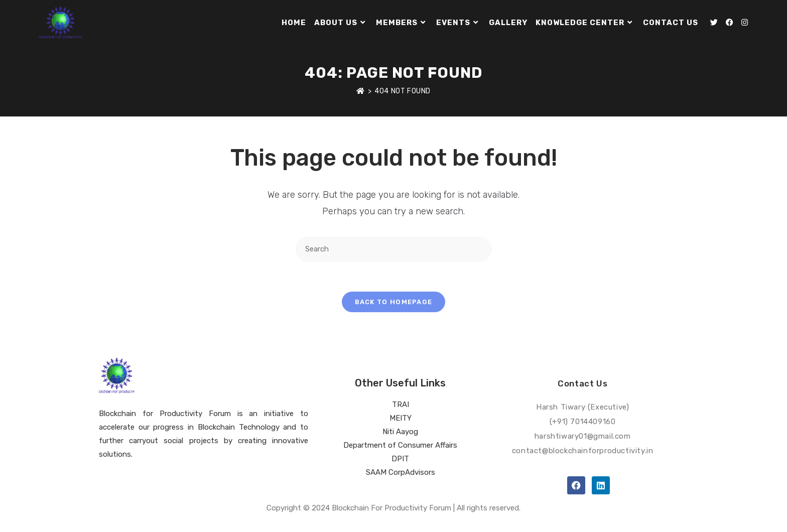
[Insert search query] (393, 249)
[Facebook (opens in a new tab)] (730, 23)
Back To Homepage (394, 302)
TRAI (401, 405)
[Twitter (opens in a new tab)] (714, 23)
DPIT (400, 459)
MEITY (401, 418)
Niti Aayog (400, 432)
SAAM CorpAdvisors (401, 472)
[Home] (361, 91)
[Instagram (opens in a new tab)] (745, 23)
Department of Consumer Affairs (400, 445)
